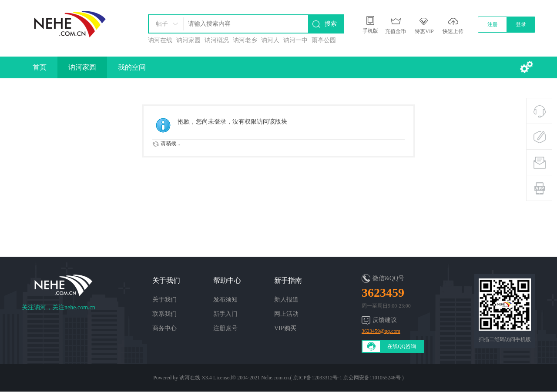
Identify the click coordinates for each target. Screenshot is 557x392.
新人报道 (286, 300)
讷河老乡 (245, 40)
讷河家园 (188, 40)
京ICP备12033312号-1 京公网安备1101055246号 (347, 378)
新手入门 (225, 314)
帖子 (162, 24)
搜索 (331, 24)
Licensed (223, 378)
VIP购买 (285, 328)
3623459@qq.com (381, 331)
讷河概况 (217, 40)
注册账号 (225, 328)
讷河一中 (295, 40)
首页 (40, 67)
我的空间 (132, 67)
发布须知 (225, 300)
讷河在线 (160, 40)
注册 (493, 24)
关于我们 (164, 300)
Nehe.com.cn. (275, 378)
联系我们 (164, 314)
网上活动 (286, 314)
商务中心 (164, 328)
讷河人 (270, 40)
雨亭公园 (324, 40)
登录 (521, 24)
